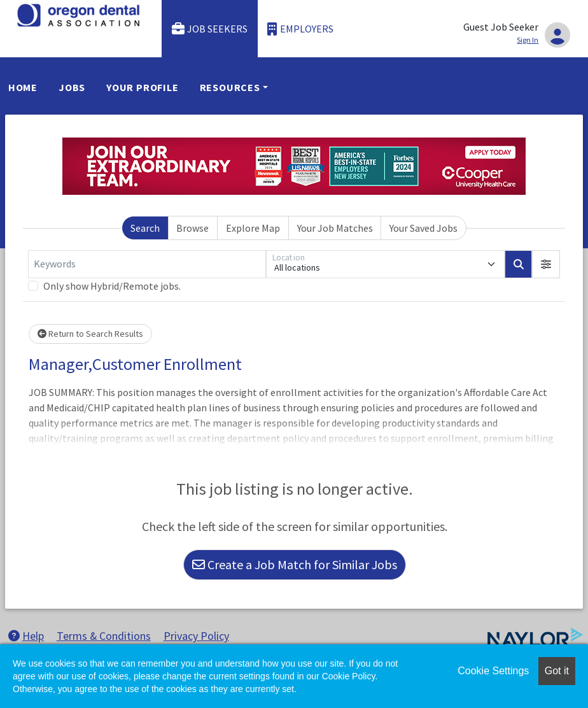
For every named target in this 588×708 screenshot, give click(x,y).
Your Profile (143, 87)
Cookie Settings (493, 671)
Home (23, 87)
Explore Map (253, 228)
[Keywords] (147, 264)
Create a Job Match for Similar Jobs (295, 564)
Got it (557, 671)
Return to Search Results (90, 334)
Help (26, 636)
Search (145, 228)
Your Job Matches (335, 228)
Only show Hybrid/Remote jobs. (112, 286)
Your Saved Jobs (423, 228)
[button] (546, 264)
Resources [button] (230, 87)
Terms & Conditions (104, 636)
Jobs (72, 87)
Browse (192, 228)
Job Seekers (210, 29)
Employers (300, 29)
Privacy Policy (196, 636)
